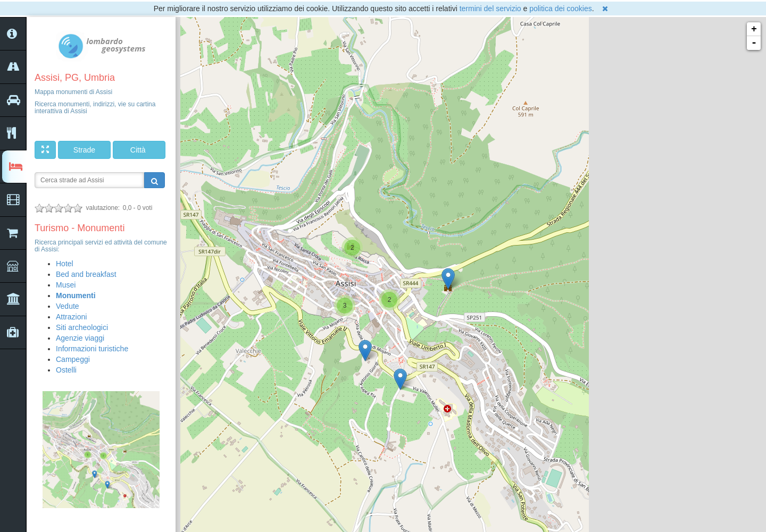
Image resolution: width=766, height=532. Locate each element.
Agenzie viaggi (80, 338)
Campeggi (73, 359)
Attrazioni (71, 317)
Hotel (65, 264)
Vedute (68, 306)
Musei (66, 285)
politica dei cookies (561, 9)
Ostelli (66, 370)
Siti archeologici (82, 327)
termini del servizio (490, 9)
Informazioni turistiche (92, 349)
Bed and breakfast (86, 274)
